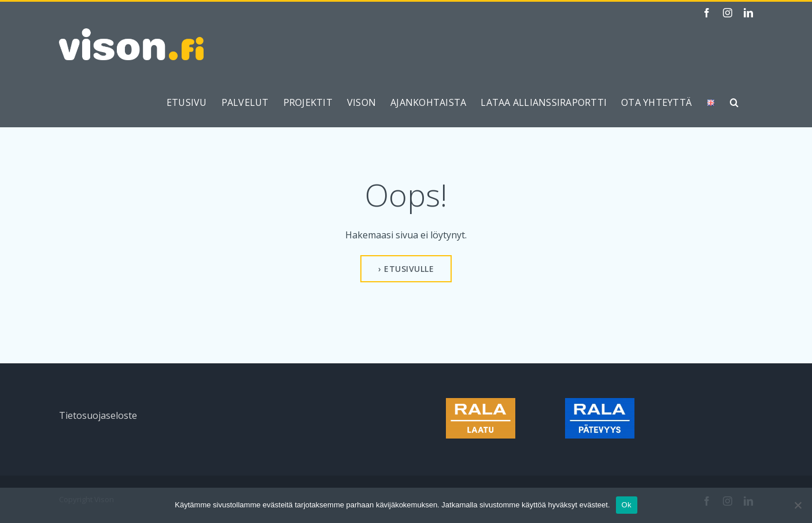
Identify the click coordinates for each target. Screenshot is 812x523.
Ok (627, 505)
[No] (798, 505)
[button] (734, 102)
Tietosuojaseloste (98, 415)
